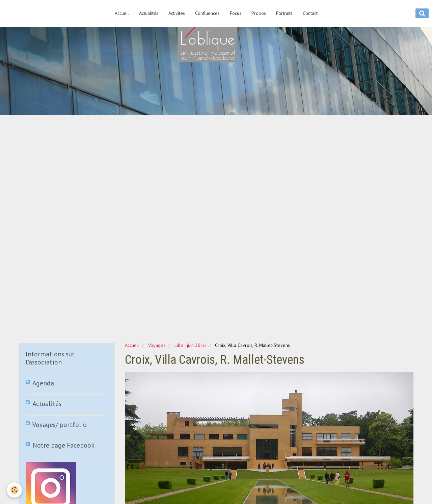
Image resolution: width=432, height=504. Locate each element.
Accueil (122, 13)
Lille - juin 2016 (190, 345)
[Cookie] (14, 490)
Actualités (149, 13)
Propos (259, 13)
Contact (310, 13)
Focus (236, 13)
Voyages (157, 345)
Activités (177, 13)
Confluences (207, 13)
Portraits (284, 13)
